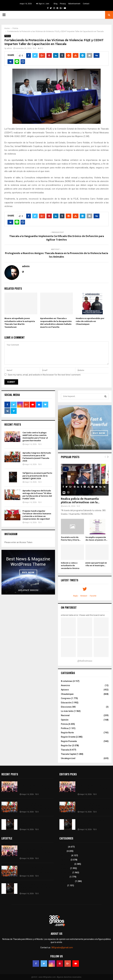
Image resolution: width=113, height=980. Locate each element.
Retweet (84, 596)
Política (65, 728)
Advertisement (74, 4)
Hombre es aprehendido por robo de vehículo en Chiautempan (90, 321)
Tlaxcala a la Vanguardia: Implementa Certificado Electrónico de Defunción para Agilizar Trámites (57, 238)
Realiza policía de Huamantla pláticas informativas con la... (80, 501)
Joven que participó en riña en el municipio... (96, 564)
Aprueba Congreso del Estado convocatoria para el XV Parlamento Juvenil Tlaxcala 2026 (37, 457)
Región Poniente (69, 741)
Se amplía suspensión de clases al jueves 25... (96, 539)
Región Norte (67, 733)
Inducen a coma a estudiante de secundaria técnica (70, 565)
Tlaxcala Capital (68, 754)
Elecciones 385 (68, 707)
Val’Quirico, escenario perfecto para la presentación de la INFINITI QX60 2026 (37, 476)
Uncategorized (68, 758)
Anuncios (65, 685)
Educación (66, 703)
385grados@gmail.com (62, 948)
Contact (86, 4)
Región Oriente (68, 737)
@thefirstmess (85, 661)
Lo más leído (67, 711)
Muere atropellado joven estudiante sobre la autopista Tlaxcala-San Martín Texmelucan (20, 323)
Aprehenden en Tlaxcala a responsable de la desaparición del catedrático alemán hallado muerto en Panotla (56, 323)
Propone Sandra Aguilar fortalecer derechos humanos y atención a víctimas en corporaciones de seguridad (37, 515)
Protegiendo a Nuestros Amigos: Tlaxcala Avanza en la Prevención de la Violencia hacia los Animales (56, 255)
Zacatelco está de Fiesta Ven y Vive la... (71, 539)
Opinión (65, 720)
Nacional (65, 715)
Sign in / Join (43, 4)
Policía (8, 36)
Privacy (63, 4)
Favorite (93, 596)
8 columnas (67, 681)
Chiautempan (67, 694)
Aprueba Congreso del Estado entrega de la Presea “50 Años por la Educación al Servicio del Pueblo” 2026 (37, 495)
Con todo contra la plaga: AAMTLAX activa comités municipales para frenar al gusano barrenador (35, 437)
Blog (56, 4)
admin (9, 48)
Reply (75, 596)
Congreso (66, 698)
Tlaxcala (65, 750)
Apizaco (65, 690)
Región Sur (66, 746)
